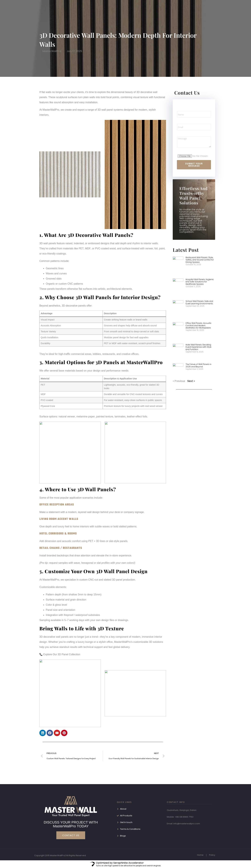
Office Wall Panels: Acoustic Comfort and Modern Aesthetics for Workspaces (198, 325)
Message (183, 134)
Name (181, 108)
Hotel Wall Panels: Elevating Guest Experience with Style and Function (198, 347)
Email (180, 121)
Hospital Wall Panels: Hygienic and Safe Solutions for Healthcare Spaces (200, 282)
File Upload (184, 151)
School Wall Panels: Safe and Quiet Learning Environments (199, 302)
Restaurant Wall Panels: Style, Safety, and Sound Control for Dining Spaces (200, 260)
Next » (191, 381)
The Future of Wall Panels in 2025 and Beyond (198, 365)
